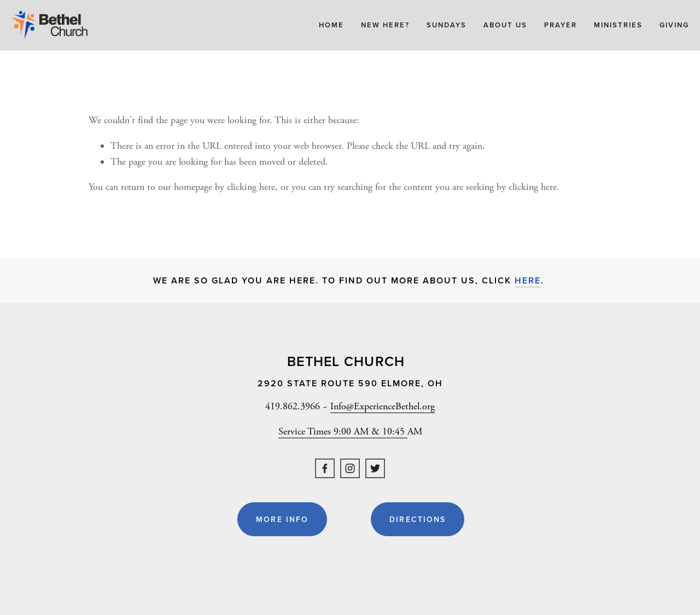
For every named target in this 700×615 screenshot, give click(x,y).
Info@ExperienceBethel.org (383, 406)
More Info (282, 519)
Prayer (561, 25)
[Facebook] (325, 468)
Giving (674, 25)
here (528, 280)
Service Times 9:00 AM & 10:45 (343, 431)
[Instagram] (350, 468)
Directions (418, 519)
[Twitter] (375, 468)
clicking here (251, 187)
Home (331, 25)
